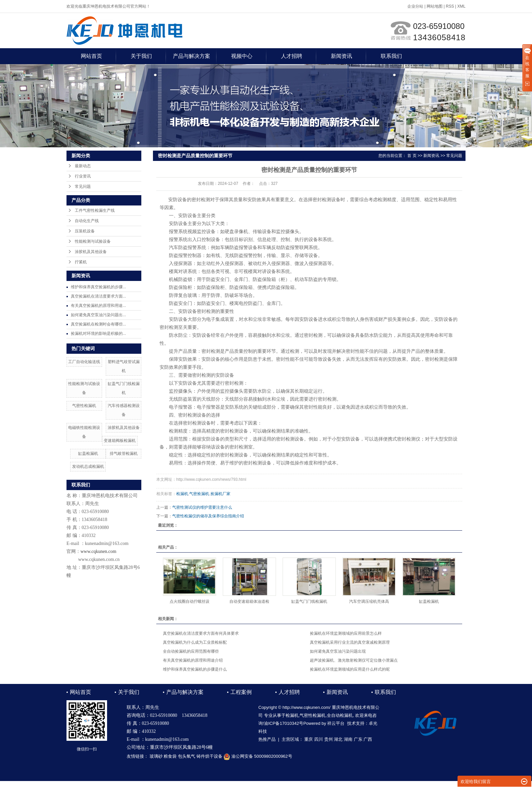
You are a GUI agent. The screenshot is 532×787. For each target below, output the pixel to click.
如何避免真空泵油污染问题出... (98, 315)
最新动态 (83, 166)
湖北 (338, 739)
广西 (368, 739)
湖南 (348, 739)
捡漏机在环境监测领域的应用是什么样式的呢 (350, 669)
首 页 (412, 156)
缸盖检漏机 (88, 454)
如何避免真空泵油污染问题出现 (338, 651)
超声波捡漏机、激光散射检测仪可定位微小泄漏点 (354, 660)
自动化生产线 (87, 221)
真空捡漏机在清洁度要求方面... (98, 296)
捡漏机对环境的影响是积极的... (98, 333)
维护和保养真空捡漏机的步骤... (98, 287)
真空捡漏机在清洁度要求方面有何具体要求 (201, 633)
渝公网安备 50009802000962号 (258, 756)
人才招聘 (292, 56)
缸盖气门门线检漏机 (309, 601)
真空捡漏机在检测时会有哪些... (98, 324)
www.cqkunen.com (98, 551)
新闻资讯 (341, 56)
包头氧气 (187, 756)
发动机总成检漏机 (88, 466)
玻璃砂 (156, 756)
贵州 (329, 739)
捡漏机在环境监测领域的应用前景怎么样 (346, 633)
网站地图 (435, 6)
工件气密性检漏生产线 (95, 210)
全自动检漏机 (340, 715)
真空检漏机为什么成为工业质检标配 (195, 642)
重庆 (309, 739)
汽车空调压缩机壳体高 (369, 601)
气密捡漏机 (199, 494)
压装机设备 (85, 231)
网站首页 (91, 56)
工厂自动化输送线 (84, 362)
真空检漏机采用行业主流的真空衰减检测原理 (350, 642)
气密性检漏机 (84, 406)
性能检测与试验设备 (93, 241)
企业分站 (415, 6)
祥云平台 (336, 723)
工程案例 (241, 692)
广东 (358, 739)
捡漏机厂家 (220, 494)
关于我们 (141, 56)
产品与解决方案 (192, 56)
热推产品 (267, 739)
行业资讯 (83, 176)
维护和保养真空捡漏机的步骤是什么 (195, 669)
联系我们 (391, 56)
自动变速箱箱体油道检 (249, 601)
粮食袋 (170, 756)
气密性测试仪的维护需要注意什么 (202, 507)
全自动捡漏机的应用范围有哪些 (191, 651)
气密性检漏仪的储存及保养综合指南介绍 (208, 516)
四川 (319, 739)
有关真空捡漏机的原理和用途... (98, 306)
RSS (450, 6)
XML (461, 6)
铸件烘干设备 (209, 756)
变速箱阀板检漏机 (120, 441)
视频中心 (242, 56)
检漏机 (182, 494)
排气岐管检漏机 (124, 454)
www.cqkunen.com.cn (99, 559)
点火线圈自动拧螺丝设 (190, 601)
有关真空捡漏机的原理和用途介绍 (193, 660)
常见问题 (83, 187)
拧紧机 (81, 262)
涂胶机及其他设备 (91, 252)
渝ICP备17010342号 (284, 723)
